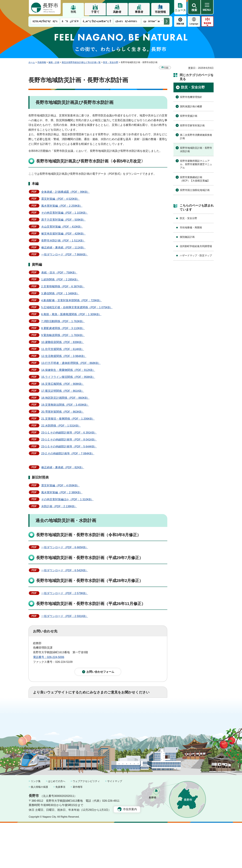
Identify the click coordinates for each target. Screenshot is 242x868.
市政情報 (160, 12)
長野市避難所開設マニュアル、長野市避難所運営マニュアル (196, 164)
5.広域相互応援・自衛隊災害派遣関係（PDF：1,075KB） (77, 307)
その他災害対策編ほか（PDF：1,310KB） (67, 499)
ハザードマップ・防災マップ (196, 255)
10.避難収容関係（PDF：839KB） (63, 342)
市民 (73, 12)
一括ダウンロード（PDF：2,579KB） (65, 593)
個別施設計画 (187, 237)
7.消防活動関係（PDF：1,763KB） (63, 321)
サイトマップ (115, 826)
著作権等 (78, 832)
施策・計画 (54, 62)
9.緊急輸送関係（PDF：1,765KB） (63, 335)
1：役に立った (47, 710)
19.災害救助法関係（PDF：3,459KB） (65, 405)
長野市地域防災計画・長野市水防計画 (196, 150)
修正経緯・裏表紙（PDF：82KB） (63, 467)
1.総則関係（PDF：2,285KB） (60, 280)
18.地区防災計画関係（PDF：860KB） (65, 398)
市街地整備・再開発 (191, 228)
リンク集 (36, 826)
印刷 (166, 68)
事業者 (139, 12)
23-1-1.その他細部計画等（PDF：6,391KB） (69, 433)
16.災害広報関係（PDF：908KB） (63, 384)
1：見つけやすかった (51, 723)
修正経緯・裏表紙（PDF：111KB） (63, 248)
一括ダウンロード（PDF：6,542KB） (65, 570)
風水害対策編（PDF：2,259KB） (62, 206)
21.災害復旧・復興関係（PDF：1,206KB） (68, 419)
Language (194, 24)
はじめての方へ (57, 826)
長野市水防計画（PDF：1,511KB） (63, 241)
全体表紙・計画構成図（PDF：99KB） (65, 192)
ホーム (32, 62)
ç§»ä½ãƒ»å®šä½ (127, 21)
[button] (194, 7)
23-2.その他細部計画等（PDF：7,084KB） (68, 453)
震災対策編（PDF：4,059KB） (60, 485)
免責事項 (60, 832)
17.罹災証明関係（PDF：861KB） (63, 391)
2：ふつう (71, 710)
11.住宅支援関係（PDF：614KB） (63, 349)
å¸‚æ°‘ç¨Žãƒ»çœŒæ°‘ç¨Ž (97, 21)
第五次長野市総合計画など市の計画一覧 (81, 62)
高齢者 (117, 12)
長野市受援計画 (189, 116)
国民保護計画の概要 (191, 106)
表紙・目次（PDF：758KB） (59, 273)
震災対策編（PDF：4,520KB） (60, 199)
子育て (95, 12)
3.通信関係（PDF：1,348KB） (60, 293)
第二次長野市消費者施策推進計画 (196, 137)
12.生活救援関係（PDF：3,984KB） (64, 356)
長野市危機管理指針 (191, 97)
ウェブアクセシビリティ (86, 826)
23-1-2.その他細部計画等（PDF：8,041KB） (69, 440)
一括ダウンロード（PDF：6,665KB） (65, 547)
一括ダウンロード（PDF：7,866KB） (65, 254)
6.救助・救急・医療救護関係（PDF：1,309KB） (71, 314)
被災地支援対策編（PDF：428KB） (63, 234)
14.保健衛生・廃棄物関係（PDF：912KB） (68, 370)
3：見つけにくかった (107, 723)
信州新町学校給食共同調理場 (196, 246)
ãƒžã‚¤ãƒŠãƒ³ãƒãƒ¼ (45, 21)
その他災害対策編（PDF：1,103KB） (65, 213)
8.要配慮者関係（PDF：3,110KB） (63, 328)
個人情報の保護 (39, 832)
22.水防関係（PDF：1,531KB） (61, 426)
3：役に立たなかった (99, 710)
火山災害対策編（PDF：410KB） (62, 227)
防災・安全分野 (111, 62)
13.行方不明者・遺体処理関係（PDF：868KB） (71, 363)
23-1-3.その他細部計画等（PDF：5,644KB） (69, 447)
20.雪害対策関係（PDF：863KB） (63, 412)
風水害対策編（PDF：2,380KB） (62, 492)
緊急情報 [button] (207, 23)
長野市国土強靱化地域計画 (195, 190)
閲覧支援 (180, 24)
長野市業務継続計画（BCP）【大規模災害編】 (195, 179)
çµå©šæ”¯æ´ (153, 21)
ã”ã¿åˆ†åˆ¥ (70, 21)
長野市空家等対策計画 (192, 125)
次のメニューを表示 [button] (167, 21)
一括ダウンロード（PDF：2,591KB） (65, 616)
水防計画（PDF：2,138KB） (59, 506)
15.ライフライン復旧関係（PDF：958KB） (68, 377)
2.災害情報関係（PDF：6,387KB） (63, 286)
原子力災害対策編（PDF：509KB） (63, 220)
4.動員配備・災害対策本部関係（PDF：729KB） (72, 300)
